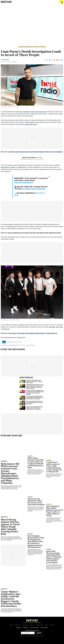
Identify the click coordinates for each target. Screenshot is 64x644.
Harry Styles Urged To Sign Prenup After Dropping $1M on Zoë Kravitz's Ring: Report (35, 403)
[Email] (60, 60)
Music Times (22, 338)
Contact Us (26, 628)
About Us (19, 628)
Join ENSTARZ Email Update (32, 630)
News (11, 625)
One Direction (18, 342)
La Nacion (21, 325)
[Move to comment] (62, 60)
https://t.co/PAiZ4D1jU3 (24, 182)
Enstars (6, 2)
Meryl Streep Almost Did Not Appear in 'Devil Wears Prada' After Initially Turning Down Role (10, 527)
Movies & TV (4, 517)
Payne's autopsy (30, 122)
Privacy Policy (44, 628)
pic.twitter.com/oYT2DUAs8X (34, 189)
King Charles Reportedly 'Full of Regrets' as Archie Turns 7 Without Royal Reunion (34, 381)
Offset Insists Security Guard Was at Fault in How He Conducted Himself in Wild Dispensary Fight (36, 463)
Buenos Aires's (8, 167)
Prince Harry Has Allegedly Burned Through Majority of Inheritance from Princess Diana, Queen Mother (35, 397)
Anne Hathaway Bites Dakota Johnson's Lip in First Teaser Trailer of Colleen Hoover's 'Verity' (55, 511)
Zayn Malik (52, 327)
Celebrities (21, 47)
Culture (32, 625)
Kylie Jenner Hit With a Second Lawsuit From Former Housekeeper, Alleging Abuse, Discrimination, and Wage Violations (10, 473)
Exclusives (18, 625)
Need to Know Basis (29, 158)
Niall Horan (6, 329)
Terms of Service (35, 628)
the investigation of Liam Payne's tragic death (33, 112)
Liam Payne (10, 342)
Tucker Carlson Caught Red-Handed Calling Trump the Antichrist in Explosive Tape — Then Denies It (34, 408)
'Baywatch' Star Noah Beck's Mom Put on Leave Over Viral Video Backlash (36, 502)
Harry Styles (59, 327)
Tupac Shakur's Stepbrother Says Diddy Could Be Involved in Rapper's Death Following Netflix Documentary (11, 599)
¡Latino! (52, 625)
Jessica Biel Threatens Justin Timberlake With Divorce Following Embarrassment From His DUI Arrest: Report (54, 557)
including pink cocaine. (31, 124)
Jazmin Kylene (6, 59)
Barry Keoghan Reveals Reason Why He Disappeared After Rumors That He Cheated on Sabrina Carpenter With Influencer (36, 542)
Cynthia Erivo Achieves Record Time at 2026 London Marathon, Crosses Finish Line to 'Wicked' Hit (54, 467)
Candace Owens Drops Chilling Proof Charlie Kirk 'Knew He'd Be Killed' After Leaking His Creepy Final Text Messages (35, 392)
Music (46, 625)
